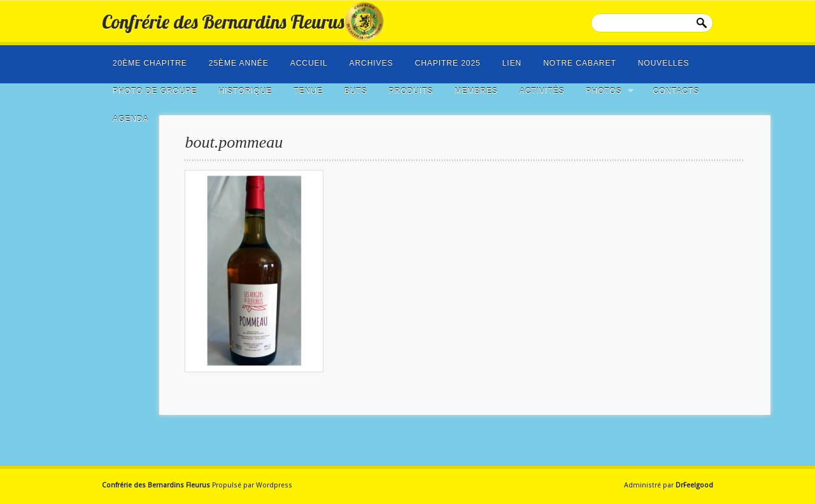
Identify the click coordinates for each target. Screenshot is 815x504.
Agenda (131, 119)
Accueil (309, 63)
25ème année (239, 63)
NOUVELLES (664, 63)
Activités (542, 91)
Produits (411, 91)
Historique (245, 91)
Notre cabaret (580, 63)
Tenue (308, 91)
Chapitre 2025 (448, 63)
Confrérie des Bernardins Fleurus (223, 22)
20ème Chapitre (150, 63)
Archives (371, 63)
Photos (606, 91)
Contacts (677, 91)
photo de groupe (155, 91)
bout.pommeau (234, 142)
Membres (476, 91)
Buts (356, 91)
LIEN (512, 63)
